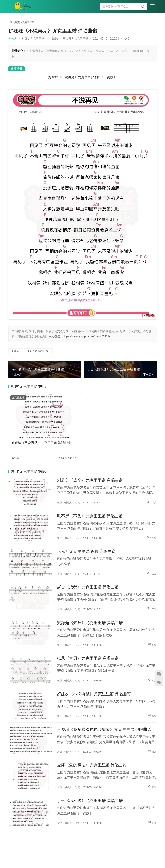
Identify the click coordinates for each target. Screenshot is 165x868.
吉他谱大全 (66, 855)
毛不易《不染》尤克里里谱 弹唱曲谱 (90, 517)
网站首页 (15, 22)
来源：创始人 (64, 503)
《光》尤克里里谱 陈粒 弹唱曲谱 (86, 553)
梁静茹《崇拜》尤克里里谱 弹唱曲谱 (90, 626)
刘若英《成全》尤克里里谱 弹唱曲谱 (90, 481)
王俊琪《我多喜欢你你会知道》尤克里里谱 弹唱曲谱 (104, 735)
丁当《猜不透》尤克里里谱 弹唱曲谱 (90, 807)
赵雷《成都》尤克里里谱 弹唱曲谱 (88, 589)
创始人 (13, 39)
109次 (152, 503)
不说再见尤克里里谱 (75, 39)
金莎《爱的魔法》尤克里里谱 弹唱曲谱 (92, 771)
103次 (152, 611)
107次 (152, 575)
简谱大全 (84, 855)
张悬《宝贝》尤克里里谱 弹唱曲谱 (88, 662)
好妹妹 (54, 39)
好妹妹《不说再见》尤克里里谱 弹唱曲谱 (41, 443)
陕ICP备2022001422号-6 (112, 861)
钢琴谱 (49, 855)
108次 (152, 539)
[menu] (152, 6)
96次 (152, 757)
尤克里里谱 (28, 22)
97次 (15, 458)
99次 (152, 648)
